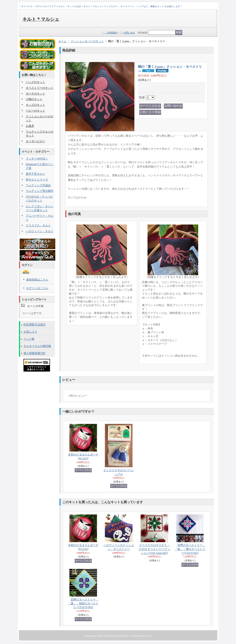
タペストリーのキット (40, 88)
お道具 (30, 126)
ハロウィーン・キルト (40, 231)
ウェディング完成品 (38, 185)
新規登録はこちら (37, 280)
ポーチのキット (35, 94)
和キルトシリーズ (37, 180)
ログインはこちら (37, 288)
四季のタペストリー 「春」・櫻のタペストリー (190, 549)
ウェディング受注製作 (40, 191)
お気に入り (30, 332)
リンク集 (29, 339)
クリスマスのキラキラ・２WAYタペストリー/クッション (154, 549)
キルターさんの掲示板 (37, 346)
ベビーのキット (35, 111)
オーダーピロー (35, 141)
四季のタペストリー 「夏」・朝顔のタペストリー (83, 603)
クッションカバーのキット (87, 41)
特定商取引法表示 (35, 325)
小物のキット (34, 99)
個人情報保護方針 (35, 353)
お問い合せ (129, 33)
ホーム (62, 41)
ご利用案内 (112, 33)
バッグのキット (35, 82)
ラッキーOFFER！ (37, 159)
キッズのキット (35, 105)
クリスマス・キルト (38, 225)
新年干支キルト (35, 174)
